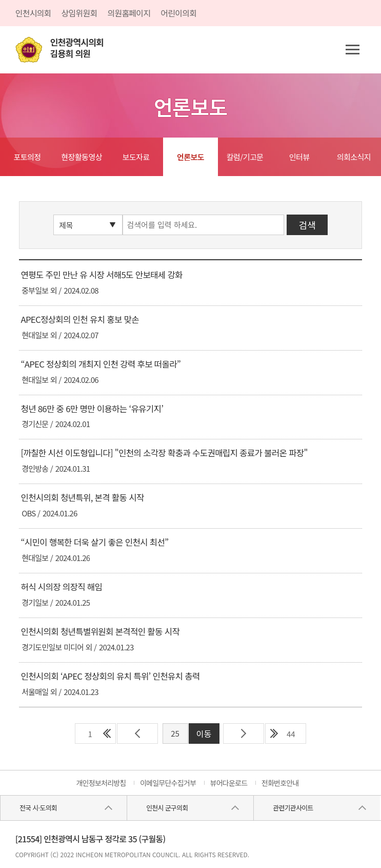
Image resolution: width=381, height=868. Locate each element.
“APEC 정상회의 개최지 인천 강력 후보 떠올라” (101, 364)
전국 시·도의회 (38, 808)
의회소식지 (354, 157)
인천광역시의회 (77, 48)
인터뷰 (299, 157)
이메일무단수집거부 (168, 783)
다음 (244, 734)
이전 (137, 734)
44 (291, 734)
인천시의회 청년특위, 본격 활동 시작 (82, 497)
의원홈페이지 (129, 13)
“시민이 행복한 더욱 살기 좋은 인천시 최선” (94, 542)
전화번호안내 (280, 783)
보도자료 (136, 157)
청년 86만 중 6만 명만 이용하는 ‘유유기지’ (92, 409)
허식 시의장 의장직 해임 (61, 587)
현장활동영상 (82, 157)
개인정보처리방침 (101, 783)
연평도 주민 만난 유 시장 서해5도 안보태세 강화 (101, 275)
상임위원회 (79, 13)
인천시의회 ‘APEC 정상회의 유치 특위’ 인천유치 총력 (110, 676)
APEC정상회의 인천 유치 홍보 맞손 (79, 319)
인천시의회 (33, 13)
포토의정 (27, 157)
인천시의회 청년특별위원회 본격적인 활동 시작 (100, 631)
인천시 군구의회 (167, 808)
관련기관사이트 (293, 808)
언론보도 (191, 157)
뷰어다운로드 (229, 783)
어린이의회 (178, 13)
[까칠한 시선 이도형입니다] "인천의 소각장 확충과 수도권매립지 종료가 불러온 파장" (164, 453)
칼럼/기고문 (245, 157)
